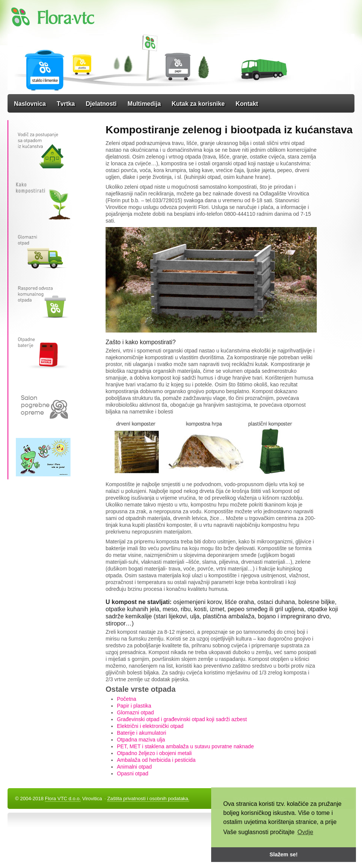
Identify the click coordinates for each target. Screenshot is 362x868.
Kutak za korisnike (198, 104)
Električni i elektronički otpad (150, 726)
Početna (127, 699)
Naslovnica (30, 104)
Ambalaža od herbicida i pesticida (156, 760)
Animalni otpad (134, 767)
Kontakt (247, 104)
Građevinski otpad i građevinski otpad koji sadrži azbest (182, 719)
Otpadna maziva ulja (141, 740)
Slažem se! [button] (284, 854)
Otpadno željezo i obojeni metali (154, 753)
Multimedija (144, 104)
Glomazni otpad (135, 712)
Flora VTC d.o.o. (63, 799)
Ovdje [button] (305, 832)
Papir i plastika (134, 706)
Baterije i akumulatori (142, 733)
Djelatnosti (101, 104)
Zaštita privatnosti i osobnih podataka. (148, 799)
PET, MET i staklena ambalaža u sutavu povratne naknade (185, 746)
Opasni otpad (133, 773)
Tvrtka (66, 104)
